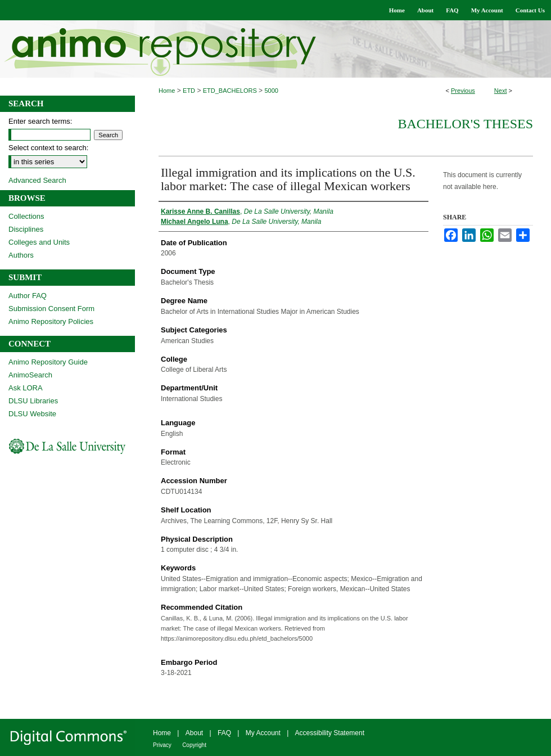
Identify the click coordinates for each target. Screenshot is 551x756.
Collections (26, 216)
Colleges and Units (39, 242)
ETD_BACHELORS (230, 91)
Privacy (162, 745)
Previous (463, 91)
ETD (189, 91)
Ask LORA (26, 388)
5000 (271, 91)
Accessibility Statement (330, 733)
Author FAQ (28, 296)
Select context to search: (48, 148)
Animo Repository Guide (48, 362)
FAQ (224, 733)
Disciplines (26, 229)
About (194, 733)
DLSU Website (32, 414)
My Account (263, 733)
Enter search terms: (40, 121)
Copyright (194, 745)
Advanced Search (37, 180)
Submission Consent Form (51, 309)
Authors (21, 255)
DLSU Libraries (33, 401)
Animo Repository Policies (51, 321)
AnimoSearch (30, 375)
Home (167, 91)
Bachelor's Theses (465, 124)
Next (501, 91)
